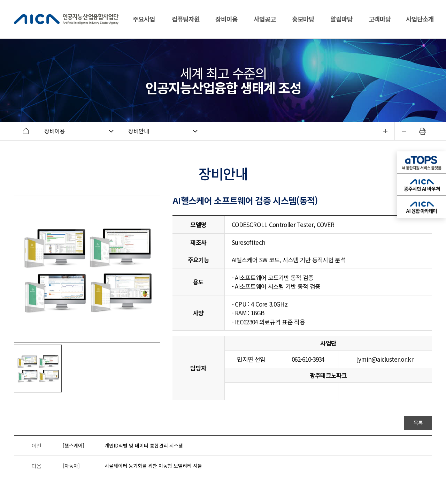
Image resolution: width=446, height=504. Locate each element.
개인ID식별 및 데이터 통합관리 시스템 (144, 445)
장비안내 (139, 131)
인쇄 (423, 131)
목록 (418, 423)
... (385, 131)
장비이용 (55, 131)
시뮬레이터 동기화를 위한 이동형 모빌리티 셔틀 (153, 466)
